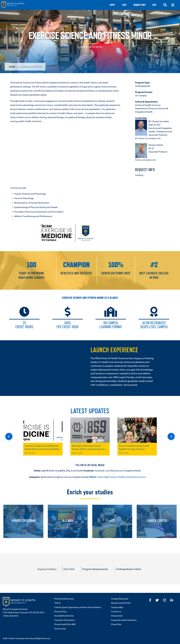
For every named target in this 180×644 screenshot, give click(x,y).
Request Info (139, 5)
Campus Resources (120, 599)
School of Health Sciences (148, 105)
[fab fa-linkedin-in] (172, 600)
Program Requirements (95, 569)
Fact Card (69, 569)
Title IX (57, 603)
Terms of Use (60, 628)
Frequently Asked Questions (124, 620)
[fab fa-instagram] (164, 600)
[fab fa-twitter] (157, 600)
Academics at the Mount (90, 47)
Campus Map (117, 607)
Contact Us (116, 611)
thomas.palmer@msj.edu (145, 160)
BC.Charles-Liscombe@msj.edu (148, 138)
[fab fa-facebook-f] (150, 600)
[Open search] (165, 5)
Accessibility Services (64, 616)
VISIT (124, 5)
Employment (117, 616)
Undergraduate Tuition (129, 569)
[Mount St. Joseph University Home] (13, 5)
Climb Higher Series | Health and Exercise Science (118, 477)
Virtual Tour (116, 624)
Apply (112, 5)
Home (12, 67)
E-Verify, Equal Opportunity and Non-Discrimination (78, 607)
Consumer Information (65, 620)
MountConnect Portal (121, 603)
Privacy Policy (60, 611)
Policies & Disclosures (64, 599)
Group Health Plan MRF (65, 624)
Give (154, 5)
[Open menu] (173, 5)
